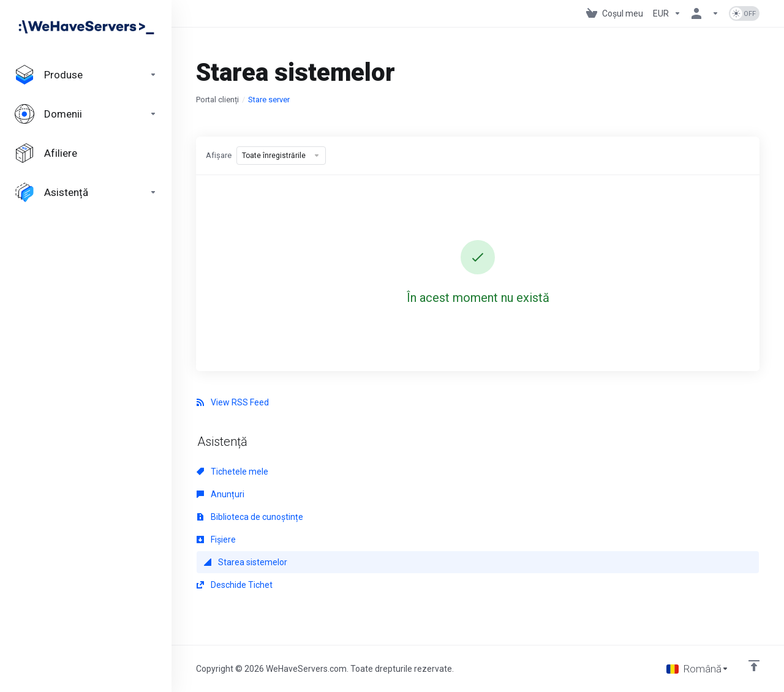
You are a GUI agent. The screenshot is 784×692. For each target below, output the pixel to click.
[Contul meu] (705, 13)
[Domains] (86, 114)
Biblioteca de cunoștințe (250, 517)
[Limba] (698, 669)
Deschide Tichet (235, 585)
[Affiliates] (86, 153)
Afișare (219, 155)
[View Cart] (615, 13)
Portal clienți (217, 100)
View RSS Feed (233, 402)
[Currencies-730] (667, 13)
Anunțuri (221, 494)
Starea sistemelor (246, 562)
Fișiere (216, 540)
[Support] (86, 192)
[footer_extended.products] (86, 75)
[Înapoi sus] (754, 666)
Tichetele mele (232, 472)
